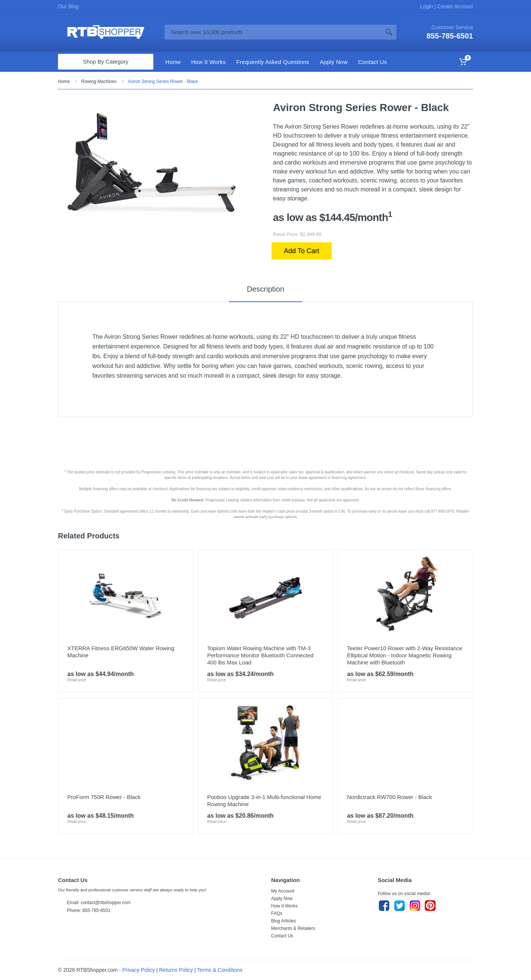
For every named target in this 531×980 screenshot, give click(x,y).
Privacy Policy (139, 970)
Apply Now (282, 898)
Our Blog (68, 6)
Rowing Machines (99, 82)
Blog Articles (283, 921)
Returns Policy (176, 970)
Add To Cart (302, 251)
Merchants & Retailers (293, 928)
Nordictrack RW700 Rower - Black (389, 797)
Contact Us (282, 936)
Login (427, 6)
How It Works (284, 906)
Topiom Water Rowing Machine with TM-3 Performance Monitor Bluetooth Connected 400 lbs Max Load (260, 655)
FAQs (277, 913)
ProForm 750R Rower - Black (104, 797)
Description (265, 289)
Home (64, 82)
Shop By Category (106, 62)
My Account (283, 891)
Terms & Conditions (220, 970)
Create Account (454, 6)
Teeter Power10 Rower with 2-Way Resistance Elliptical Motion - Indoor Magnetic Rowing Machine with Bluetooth (405, 655)
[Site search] (273, 32)
